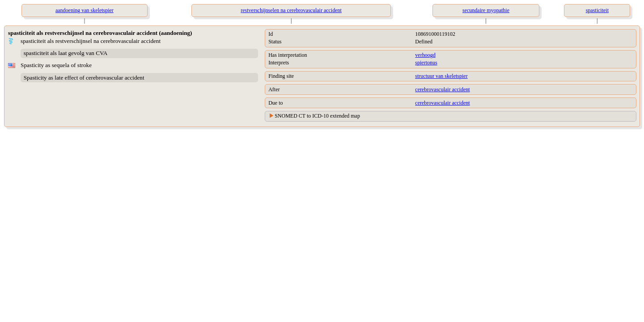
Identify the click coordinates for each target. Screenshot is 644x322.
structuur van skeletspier (441, 76)
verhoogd (425, 55)
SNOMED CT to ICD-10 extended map (317, 116)
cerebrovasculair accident (442, 89)
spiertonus (426, 63)
